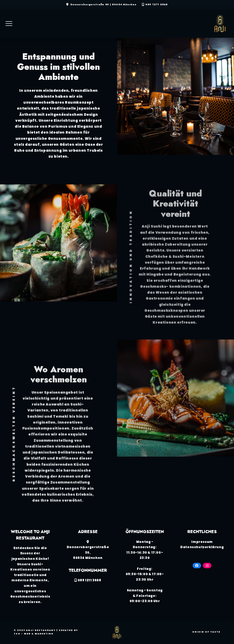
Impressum (202, 542)
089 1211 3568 (157, 4)
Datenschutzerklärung (202, 547)
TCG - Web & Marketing (34, 634)
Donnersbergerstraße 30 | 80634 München (103, 4)
